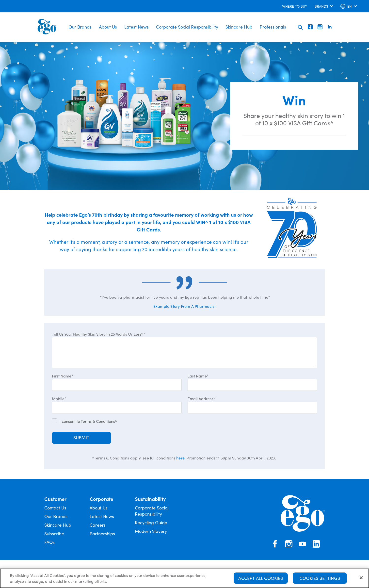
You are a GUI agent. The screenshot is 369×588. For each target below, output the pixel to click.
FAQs (49, 542)
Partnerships (102, 533)
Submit (81, 437)
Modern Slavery (151, 531)
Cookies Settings (320, 579)
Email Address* (201, 398)
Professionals (273, 27)
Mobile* (59, 398)
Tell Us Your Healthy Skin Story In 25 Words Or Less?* (99, 334)
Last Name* (198, 376)
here (180, 458)
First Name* (63, 376)
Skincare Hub (239, 27)
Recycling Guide (151, 522)
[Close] (361, 578)
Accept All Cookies (261, 579)
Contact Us (55, 508)
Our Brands (80, 27)
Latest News (136, 27)
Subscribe (54, 533)
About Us (108, 27)
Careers (98, 525)
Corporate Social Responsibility (187, 27)
